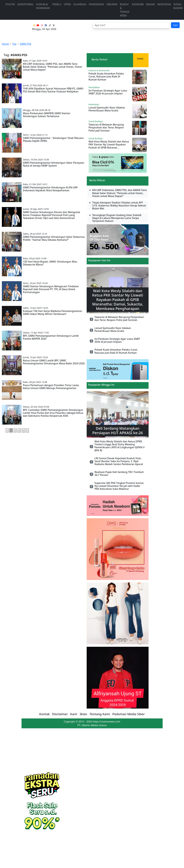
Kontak (45, 714)
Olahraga (80, 4)
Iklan (83, 714)
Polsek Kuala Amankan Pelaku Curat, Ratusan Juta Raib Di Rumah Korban (106, 76)
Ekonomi (138, 4)
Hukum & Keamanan (43, 6)
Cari (175, 25)
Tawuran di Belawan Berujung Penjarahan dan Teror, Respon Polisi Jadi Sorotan (106, 127)
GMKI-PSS (26, 44)
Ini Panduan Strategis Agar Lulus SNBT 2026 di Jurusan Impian (108, 92)
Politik (10, 4)
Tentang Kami (100, 714)
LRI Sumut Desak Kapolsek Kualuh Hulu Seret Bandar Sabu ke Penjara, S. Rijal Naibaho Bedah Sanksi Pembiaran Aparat (119, 461)
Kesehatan (164, 4)
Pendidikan (96, 4)
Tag (14, 44)
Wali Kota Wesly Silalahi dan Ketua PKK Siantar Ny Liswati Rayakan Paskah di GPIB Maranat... (109, 144)
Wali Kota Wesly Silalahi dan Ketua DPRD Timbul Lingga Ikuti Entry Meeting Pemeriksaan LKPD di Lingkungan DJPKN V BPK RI (119, 446)
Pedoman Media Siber (129, 714)
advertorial (25, 4)
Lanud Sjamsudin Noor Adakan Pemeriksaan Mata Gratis (107, 109)
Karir (74, 714)
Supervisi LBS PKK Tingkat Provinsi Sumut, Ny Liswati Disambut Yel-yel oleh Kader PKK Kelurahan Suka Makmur (119, 486)
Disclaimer (60, 714)
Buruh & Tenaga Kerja (125, 10)
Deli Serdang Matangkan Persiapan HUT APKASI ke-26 (118, 430)
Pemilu (57, 4)
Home (5, 44)
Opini (67, 4)
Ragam (150, 4)
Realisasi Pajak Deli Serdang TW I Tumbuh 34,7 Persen (119, 473)
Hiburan (112, 4)
